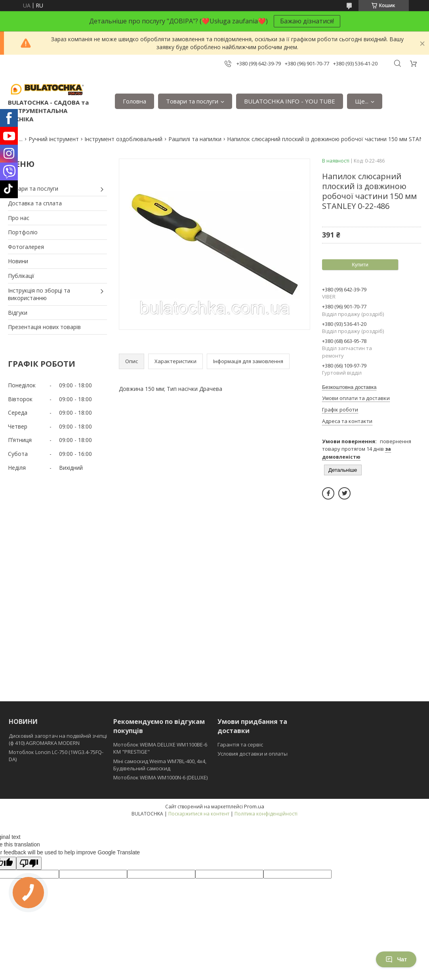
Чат (396, 959)
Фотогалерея (26, 247)
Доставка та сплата (35, 203)
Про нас (19, 218)
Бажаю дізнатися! (307, 21)
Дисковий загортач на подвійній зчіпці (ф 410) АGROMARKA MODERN (58, 739)
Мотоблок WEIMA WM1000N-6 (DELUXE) (160, 777)
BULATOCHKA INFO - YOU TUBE (290, 101)
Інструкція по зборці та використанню (39, 294)
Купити (360, 265)
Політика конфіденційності (266, 814)
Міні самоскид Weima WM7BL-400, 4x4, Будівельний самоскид (160, 765)
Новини (18, 261)
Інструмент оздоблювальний (123, 139)
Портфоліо (23, 232)
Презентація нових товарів (44, 327)
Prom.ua (254, 806)
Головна (134, 101)
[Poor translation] (29, 863)
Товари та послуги (192, 101)
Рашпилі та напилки (195, 139)
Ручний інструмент (54, 139)
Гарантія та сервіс (240, 745)
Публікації (21, 276)
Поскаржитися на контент (199, 814)
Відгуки (18, 313)
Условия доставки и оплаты (253, 754)
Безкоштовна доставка (349, 387)
